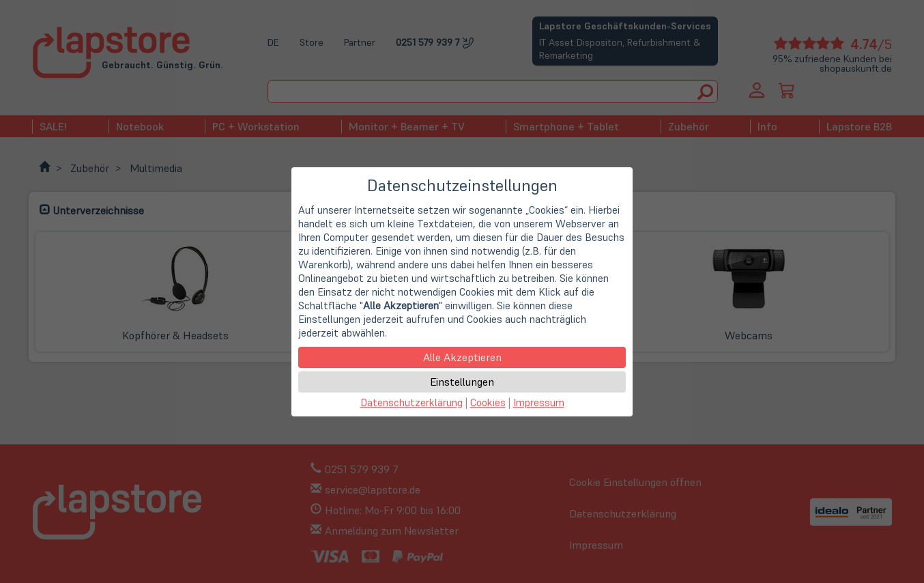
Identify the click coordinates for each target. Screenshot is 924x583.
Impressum (539, 402)
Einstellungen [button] (462, 382)
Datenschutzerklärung (412, 402)
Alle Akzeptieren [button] (462, 357)
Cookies (488, 402)
